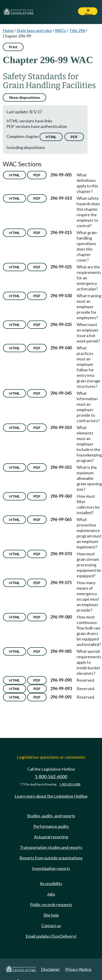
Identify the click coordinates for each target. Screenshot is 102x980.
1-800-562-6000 (51, 776)
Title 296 (77, 30)
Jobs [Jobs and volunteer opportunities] (51, 894)
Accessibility (51, 883)
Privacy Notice (78, 969)
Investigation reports (51, 868)
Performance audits (51, 826)
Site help (51, 915)
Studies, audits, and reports (51, 816)
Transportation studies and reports (51, 847)
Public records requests (51, 904)
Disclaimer (50, 969)
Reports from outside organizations (51, 858)
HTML (51, 137)
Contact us (51, 926)
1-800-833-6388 (70, 784)
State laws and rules (34, 30)
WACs (60, 30)
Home (8, 30)
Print (13, 47)
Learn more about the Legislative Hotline (51, 796)
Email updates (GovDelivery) (51, 936)
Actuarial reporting (51, 837)
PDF (74, 137)
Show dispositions (24, 97)
